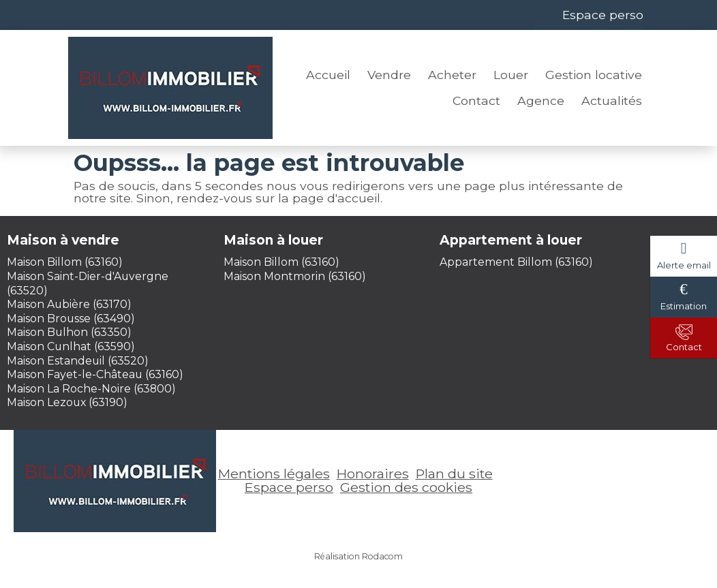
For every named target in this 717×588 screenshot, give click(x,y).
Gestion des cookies (406, 487)
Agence (541, 100)
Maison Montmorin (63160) (295, 276)
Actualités (612, 100)
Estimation (684, 306)
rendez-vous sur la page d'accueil (278, 198)
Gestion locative (594, 75)
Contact (476, 100)
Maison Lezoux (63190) (67, 402)
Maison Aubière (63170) (69, 304)
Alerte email (684, 265)
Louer (511, 75)
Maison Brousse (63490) (71, 319)
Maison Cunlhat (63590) (71, 346)
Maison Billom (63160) (65, 262)
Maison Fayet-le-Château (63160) (95, 374)
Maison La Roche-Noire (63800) (91, 389)
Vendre (389, 75)
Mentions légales (274, 474)
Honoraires (373, 474)
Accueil (328, 75)
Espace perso (603, 15)
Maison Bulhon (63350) (69, 332)
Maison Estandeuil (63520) (78, 361)
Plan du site (454, 474)
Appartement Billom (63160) (516, 262)
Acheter (452, 75)
